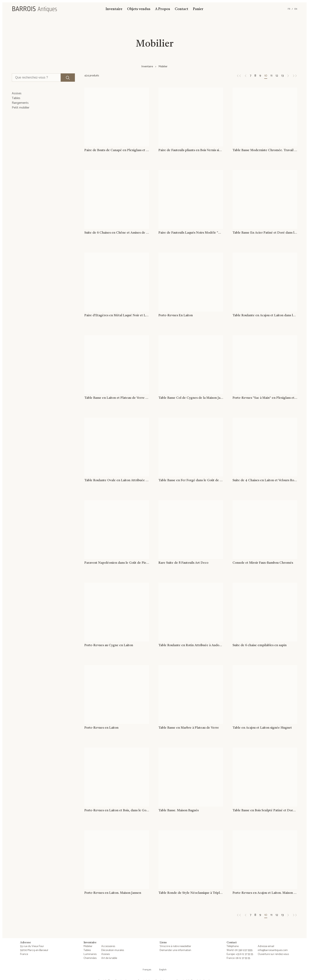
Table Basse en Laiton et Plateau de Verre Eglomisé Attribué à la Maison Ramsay (117, 398)
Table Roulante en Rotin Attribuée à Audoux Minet (191, 646)
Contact (181, 9)
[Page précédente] (239, 76)
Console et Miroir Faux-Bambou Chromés (263, 563)
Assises (106, 954)
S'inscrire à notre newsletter (175, 946)
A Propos (163, 9)
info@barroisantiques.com (273, 950)
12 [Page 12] (277, 76)
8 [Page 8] (255, 76)
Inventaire (114, 9)
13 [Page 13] (282, 76)
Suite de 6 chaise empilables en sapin (260, 646)
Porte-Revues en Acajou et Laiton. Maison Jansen (265, 893)
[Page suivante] (288, 76)
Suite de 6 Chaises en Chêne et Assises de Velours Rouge (117, 233)
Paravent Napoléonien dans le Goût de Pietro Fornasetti (117, 563)
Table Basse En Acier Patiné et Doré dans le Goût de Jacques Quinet (265, 233)
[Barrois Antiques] (34, 9)
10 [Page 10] (266, 76)
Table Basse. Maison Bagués (179, 811)
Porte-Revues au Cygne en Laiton (109, 646)
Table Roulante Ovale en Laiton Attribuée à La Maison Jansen (117, 480)
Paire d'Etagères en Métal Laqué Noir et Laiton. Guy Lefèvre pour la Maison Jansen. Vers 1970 (117, 315)
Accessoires (108, 946)
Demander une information (175, 950)
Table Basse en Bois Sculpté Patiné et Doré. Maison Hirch (265, 811)
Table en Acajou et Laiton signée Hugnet (262, 728)
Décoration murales (113, 950)
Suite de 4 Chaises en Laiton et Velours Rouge (265, 480)
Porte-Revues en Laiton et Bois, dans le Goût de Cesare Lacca (117, 811)
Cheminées (90, 958)
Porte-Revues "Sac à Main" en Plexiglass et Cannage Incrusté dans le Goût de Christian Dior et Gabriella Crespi (265, 398)
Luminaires (90, 954)
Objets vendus (139, 9)
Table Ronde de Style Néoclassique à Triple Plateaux (191, 893)
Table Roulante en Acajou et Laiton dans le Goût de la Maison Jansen (265, 315)
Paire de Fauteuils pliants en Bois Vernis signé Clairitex (191, 150)
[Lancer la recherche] (68, 78)
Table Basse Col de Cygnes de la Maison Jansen (191, 398)
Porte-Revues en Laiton (101, 728)
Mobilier (88, 946)
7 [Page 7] (251, 76)
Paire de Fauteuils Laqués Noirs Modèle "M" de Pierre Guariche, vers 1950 (191, 233)
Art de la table (109, 958)
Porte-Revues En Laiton (176, 315)
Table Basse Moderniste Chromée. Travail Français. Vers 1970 (265, 150)
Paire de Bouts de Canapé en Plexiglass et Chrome (117, 150)
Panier (198, 9)
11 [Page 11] (271, 76)
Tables (87, 950)
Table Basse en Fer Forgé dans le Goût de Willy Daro (191, 480)
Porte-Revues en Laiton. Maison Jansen (113, 893)
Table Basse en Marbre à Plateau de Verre (189, 728)
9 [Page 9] (260, 76)
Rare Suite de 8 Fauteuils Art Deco (183, 563)
